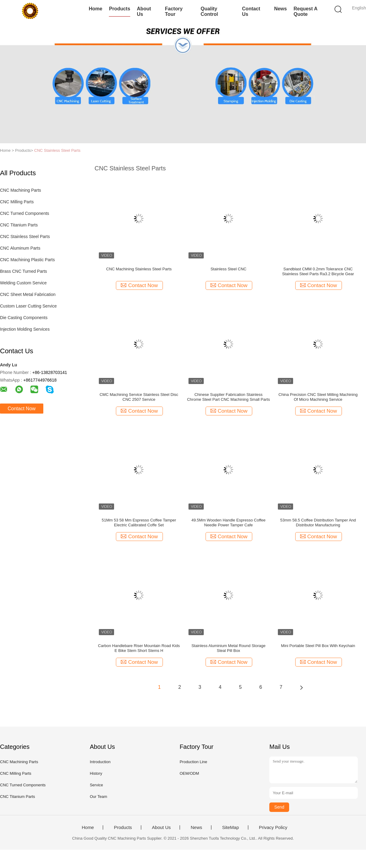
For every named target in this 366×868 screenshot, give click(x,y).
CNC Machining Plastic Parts (27, 260)
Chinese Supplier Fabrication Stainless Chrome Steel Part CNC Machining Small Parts (228, 397)
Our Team (98, 797)
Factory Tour (174, 11)
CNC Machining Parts (21, 190)
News (281, 9)
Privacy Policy (273, 827)
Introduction (100, 762)
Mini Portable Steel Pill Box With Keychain (318, 646)
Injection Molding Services (25, 329)
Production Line (193, 762)
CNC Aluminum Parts (20, 248)
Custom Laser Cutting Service (28, 306)
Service (96, 785)
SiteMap (230, 827)
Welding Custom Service (23, 283)
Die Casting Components (24, 318)
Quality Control (209, 11)
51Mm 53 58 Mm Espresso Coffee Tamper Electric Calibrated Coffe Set (139, 523)
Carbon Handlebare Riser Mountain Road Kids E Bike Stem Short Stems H (139, 648)
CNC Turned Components (25, 213)
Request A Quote (305, 11)
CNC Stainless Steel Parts (57, 150)
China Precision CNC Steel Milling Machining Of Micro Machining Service (318, 397)
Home (95, 9)
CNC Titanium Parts (19, 225)
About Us (144, 11)
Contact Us (251, 11)
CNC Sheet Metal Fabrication (28, 294)
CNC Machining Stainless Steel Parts (139, 269)
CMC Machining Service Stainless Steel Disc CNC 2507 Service (139, 397)
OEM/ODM (189, 773)
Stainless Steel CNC (228, 269)
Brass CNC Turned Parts (23, 271)
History (96, 773)
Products (119, 9)
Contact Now (22, 409)
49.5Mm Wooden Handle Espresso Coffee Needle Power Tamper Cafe (229, 523)
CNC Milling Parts (17, 202)
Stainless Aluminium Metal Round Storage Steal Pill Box (229, 648)
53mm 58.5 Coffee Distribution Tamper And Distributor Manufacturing (318, 523)
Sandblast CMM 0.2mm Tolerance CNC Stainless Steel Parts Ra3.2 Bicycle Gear (318, 271)
